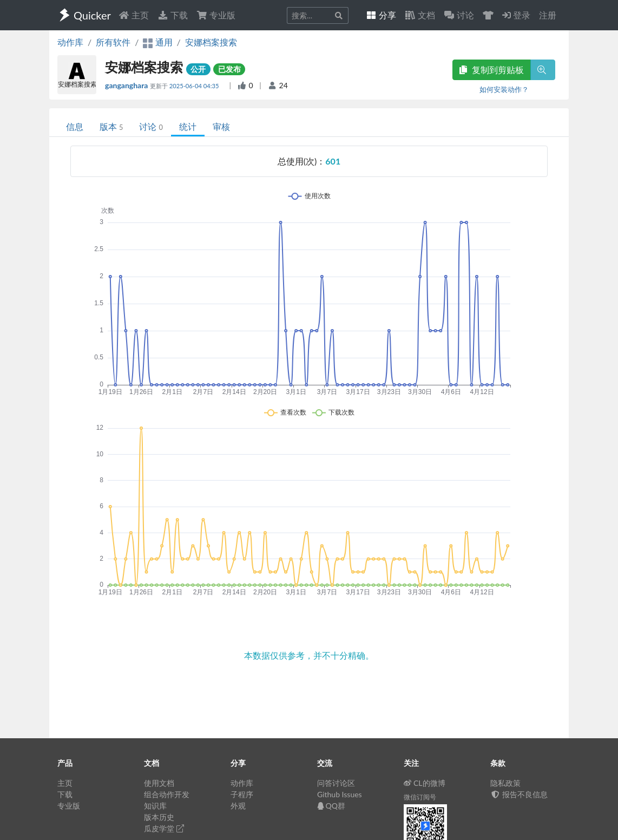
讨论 (151, 126)
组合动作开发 (167, 794)
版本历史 (159, 817)
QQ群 (331, 806)
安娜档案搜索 (211, 42)
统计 (188, 126)
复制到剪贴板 (491, 70)
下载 (173, 15)
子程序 (242, 794)
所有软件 (113, 42)
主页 (134, 15)
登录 (516, 15)
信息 (75, 126)
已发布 (229, 69)
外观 (238, 806)
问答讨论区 (336, 783)
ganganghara (127, 85)
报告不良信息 (519, 794)
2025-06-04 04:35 (195, 86)
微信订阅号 (420, 797)
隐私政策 (505, 783)
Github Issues (340, 794)
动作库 (70, 42)
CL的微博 (425, 783)
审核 (221, 126)
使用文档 (159, 783)
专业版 (216, 15)
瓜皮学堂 (164, 828)
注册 (548, 15)
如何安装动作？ (504, 89)
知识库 (155, 806)
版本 (111, 126)
